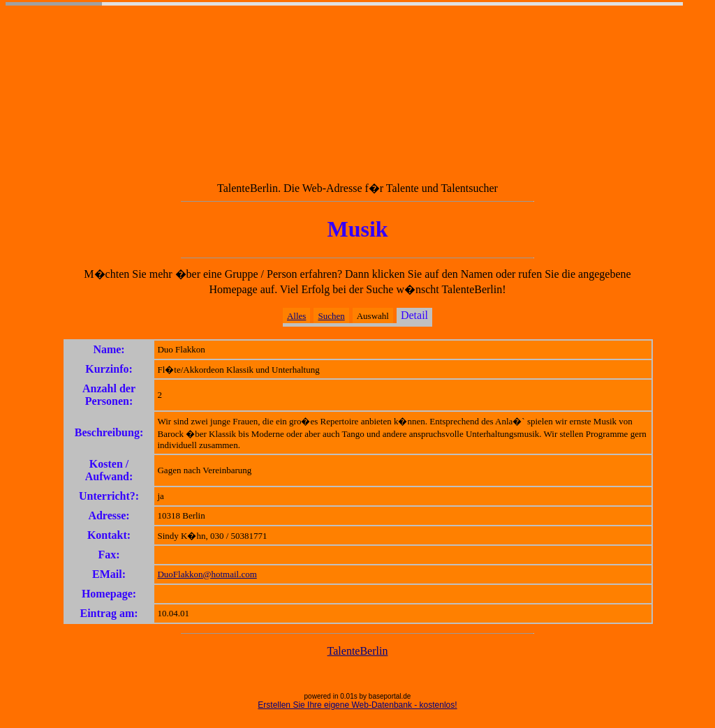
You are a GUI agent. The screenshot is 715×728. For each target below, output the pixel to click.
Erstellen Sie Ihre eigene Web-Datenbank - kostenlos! (357, 705)
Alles (296, 316)
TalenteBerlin (358, 651)
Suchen (331, 316)
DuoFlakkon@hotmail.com (207, 574)
